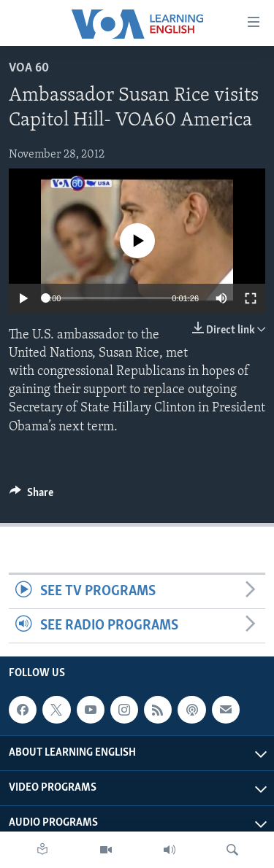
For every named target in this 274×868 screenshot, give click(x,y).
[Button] (31, 496)
